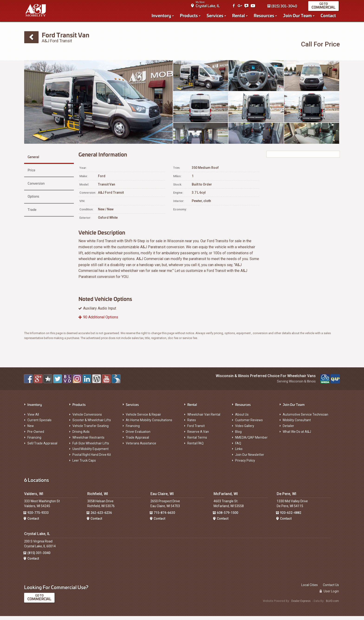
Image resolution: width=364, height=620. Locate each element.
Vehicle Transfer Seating (91, 430)
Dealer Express (301, 605)
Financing (34, 441)
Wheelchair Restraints (88, 441)
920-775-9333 (38, 517)
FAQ (238, 447)
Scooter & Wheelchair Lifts (92, 424)
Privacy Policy (245, 464)
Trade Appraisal (137, 441)
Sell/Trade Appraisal (42, 447)
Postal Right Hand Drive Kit (92, 459)
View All (33, 418)
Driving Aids (81, 436)
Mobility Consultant (297, 424)
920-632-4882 (291, 517)
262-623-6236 (101, 517)
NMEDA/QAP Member (251, 441)
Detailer (288, 430)
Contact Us (331, 589)
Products (190, 17)
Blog (238, 436)
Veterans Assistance (141, 447)
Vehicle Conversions (87, 418)
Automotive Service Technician (305, 418)
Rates (192, 424)
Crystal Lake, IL (209, 7)
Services (216, 17)
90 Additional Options (101, 321)
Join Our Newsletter (250, 459)
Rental (240, 17)
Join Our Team (299, 17)
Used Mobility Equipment (91, 453)
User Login (329, 595)
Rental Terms (197, 441)
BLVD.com (332, 605)
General (37, 160)
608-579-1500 (227, 517)
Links (239, 453)
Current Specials (39, 424)
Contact (329, 17)
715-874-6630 (164, 517)
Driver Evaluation (138, 436)
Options (33, 192)
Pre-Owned (36, 436)
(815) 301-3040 (283, 7)
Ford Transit (196, 430)
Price (31, 170)
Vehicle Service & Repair (143, 418)
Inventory (162, 17)
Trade (31, 202)
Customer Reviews (249, 424)
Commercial (325, 8)
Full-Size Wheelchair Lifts (91, 447)
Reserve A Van (198, 436)
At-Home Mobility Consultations (149, 424)
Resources (265, 17)
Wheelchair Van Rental (204, 418)
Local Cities (310, 589)
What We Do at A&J (297, 436)
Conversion (36, 181)
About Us (242, 418)
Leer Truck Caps (84, 464)
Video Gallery (245, 430)
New (31, 430)
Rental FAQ (195, 447)
